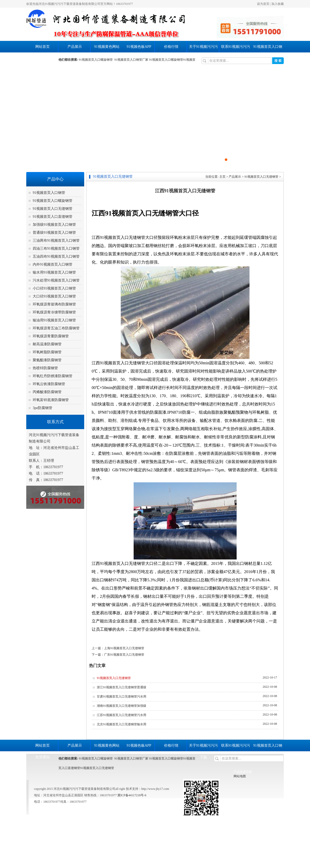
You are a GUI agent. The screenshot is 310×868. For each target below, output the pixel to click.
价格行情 (171, 47)
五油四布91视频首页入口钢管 (56, 256)
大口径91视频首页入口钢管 (54, 296)
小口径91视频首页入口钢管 (54, 288)
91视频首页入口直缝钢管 (53, 217)
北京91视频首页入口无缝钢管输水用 (122, 724)
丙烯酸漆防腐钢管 (47, 392)
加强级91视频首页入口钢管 (54, 225)
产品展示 (75, 47)
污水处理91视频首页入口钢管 (56, 280)
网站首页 (42, 47)
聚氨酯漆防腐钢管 (47, 360)
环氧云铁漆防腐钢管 (49, 384)
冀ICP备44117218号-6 (131, 795)
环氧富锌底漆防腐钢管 (51, 400)
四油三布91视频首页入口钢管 (56, 248)
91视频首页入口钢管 (49, 193)
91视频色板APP (139, 47)
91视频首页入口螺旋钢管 (97, 60)
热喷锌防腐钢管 (45, 368)
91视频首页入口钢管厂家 (131, 60)
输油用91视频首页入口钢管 (54, 320)
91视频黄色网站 (107, 47)
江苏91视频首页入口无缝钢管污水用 (122, 715)
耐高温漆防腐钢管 (47, 344)
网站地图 (240, 776)
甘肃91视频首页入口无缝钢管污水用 (122, 697)
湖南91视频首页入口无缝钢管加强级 (122, 706)
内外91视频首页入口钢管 (53, 264)
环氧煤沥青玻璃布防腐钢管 (54, 304)
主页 (222, 177)
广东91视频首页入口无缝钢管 (124, 655)
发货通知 (42, 58)
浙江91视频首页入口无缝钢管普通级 (122, 687)
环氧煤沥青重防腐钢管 (51, 336)
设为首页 (263, 4)
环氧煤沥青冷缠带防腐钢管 (54, 312)
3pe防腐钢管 (42, 408)
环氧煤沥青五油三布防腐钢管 (56, 328)
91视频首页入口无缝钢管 (53, 209)
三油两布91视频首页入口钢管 (56, 241)
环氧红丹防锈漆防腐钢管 (53, 376)
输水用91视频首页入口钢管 (54, 272)
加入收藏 (278, 4)
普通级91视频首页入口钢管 (54, 233)
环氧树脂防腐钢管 (47, 352)
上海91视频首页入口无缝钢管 (124, 648)
